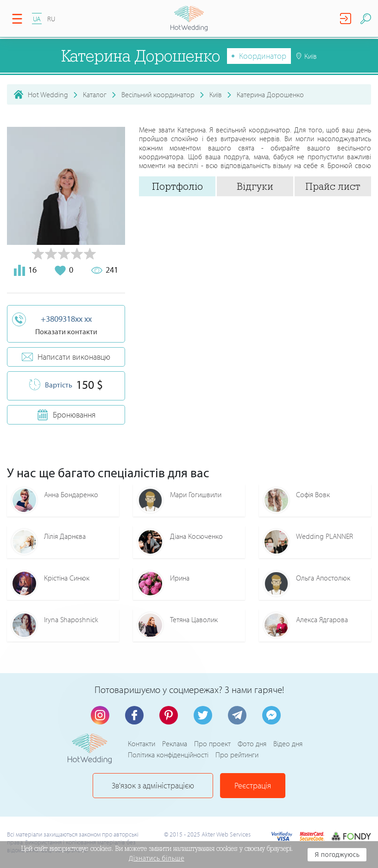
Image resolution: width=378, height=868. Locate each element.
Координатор (263, 56)
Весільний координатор (158, 94)
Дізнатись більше (157, 858)
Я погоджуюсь (337, 855)
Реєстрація (253, 785)
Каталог (95, 94)
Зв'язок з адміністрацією (153, 785)
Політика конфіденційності (168, 755)
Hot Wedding (48, 94)
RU (51, 19)
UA (37, 19)
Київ (216, 94)
